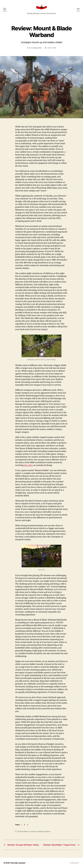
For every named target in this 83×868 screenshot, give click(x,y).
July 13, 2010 (52, 48)
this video (28, 465)
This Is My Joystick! (18, 863)
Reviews (34, 831)
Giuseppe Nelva (37, 48)
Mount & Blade (23, 831)
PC (29, 831)
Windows (47, 831)
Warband (40, 831)
